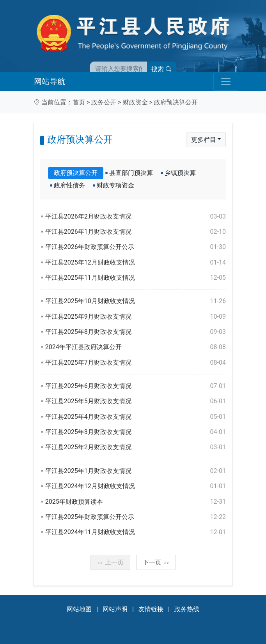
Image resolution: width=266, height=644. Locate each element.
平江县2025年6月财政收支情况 (136, 386)
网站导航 (50, 81)
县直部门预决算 (131, 173)
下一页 (156, 562)
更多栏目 (204, 140)
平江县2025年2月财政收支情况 (136, 447)
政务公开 (104, 102)
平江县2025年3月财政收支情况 (136, 432)
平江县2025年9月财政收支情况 (136, 317)
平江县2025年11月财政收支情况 (136, 278)
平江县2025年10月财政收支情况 (136, 301)
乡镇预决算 (180, 173)
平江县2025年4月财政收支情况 (136, 417)
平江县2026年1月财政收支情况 (136, 232)
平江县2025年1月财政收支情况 (136, 471)
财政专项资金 (115, 185)
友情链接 (151, 609)
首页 (79, 102)
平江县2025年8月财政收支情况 (136, 332)
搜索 (161, 69)
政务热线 (187, 609)
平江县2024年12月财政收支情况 (136, 486)
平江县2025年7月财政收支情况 (136, 363)
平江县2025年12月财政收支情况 (136, 263)
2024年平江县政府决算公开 (136, 347)
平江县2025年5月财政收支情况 (136, 401)
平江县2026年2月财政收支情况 (136, 217)
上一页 (110, 562)
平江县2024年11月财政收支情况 (136, 532)
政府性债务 (69, 185)
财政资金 (135, 102)
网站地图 (79, 609)
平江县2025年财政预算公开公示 (136, 517)
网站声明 (115, 609)
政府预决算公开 (176, 102)
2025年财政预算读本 (136, 502)
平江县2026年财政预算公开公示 (136, 247)
